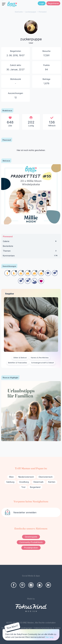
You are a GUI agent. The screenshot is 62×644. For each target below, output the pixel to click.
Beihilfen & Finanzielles (18, 363)
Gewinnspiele (31, 537)
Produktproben (31, 548)
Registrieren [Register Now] (53, 3)
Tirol (23, 487)
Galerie (31, 242)
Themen (31, 251)
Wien (11, 477)
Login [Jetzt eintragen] (42, 3)
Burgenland (35, 487)
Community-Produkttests (31, 542)
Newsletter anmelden (25, 512)
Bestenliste (8, 246)
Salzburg (10, 482)
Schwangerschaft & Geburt (43, 363)
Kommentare (31, 256)
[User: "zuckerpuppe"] (31, 32)
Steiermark (38, 482)
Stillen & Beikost (20, 358)
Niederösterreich (26, 477)
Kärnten (52, 482)
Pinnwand (8, 236)
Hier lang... (50, 637)
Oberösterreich (46, 477)
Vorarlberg (24, 482)
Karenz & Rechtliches (40, 358)
